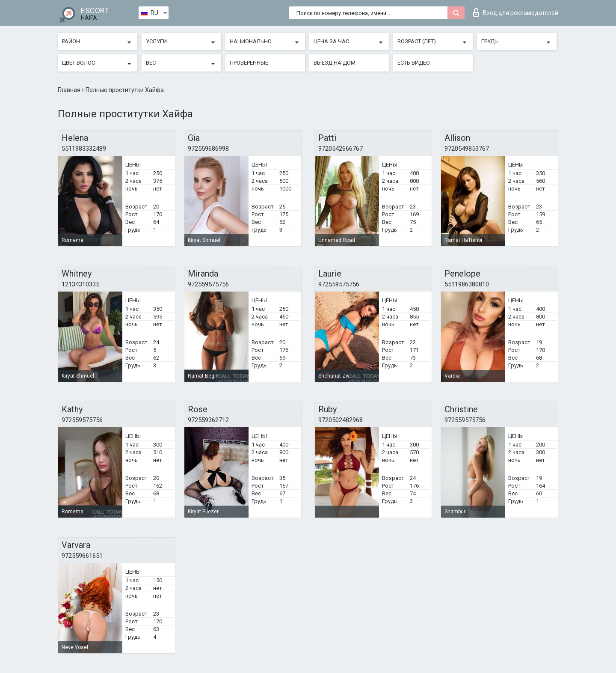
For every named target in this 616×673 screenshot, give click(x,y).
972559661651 (82, 556)
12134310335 (80, 284)
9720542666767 (341, 149)
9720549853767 (467, 149)
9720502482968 (341, 420)
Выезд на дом (335, 63)
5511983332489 (84, 149)
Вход (516, 12)
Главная (70, 90)
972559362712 (208, 420)
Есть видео (414, 63)
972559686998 (208, 149)
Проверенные (249, 63)
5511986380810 (467, 284)
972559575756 (208, 284)
